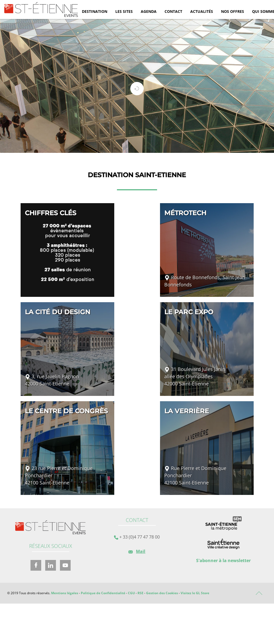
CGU (131, 593)
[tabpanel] (137, 86)
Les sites (124, 11)
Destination (95, 11)
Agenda (149, 11)
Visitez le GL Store (195, 593)
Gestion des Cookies (162, 593)
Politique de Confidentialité (103, 593)
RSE (140, 593)
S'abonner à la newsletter (223, 560)
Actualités (202, 11)
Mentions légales (65, 593)
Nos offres (233, 11)
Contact (173, 11)
